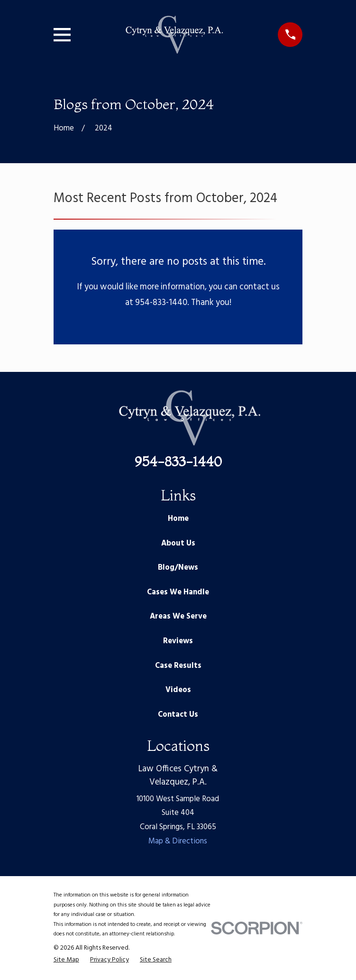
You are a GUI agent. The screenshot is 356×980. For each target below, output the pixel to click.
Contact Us (178, 715)
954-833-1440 (178, 462)
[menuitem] (66, 960)
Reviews (178, 641)
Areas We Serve (178, 617)
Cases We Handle (178, 592)
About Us (178, 544)
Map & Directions (178, 841)
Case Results (178, 666)
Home (178, 519)
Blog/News (178, 568)
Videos (178, 690)
